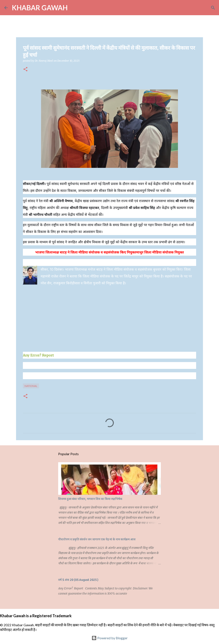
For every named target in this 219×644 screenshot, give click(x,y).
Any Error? (32, 355)
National (31, 386)
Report (48, 355)
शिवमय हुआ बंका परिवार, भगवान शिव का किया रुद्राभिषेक (90, 499)
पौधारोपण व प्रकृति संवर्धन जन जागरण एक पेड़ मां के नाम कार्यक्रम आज (97, 539)
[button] (25, 69)
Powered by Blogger (110, 638)
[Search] (74, 8)
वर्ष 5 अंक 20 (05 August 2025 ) (78, 580)
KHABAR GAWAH (40, 8)
